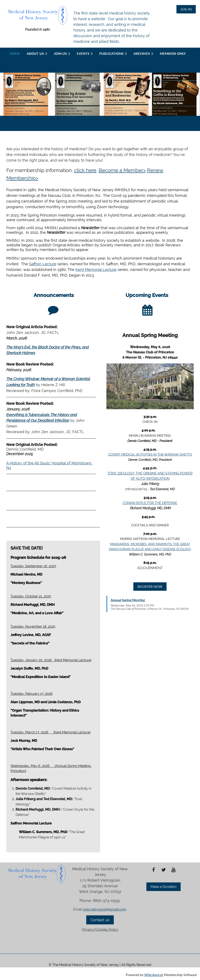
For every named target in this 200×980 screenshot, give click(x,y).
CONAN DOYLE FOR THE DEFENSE (150, 503)
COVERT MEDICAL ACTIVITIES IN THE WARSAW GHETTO (150, 455)
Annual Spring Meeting (128, 600)
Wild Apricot (154, 975)
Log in (186, 9)
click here (85, 170)
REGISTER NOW (150, 586)
